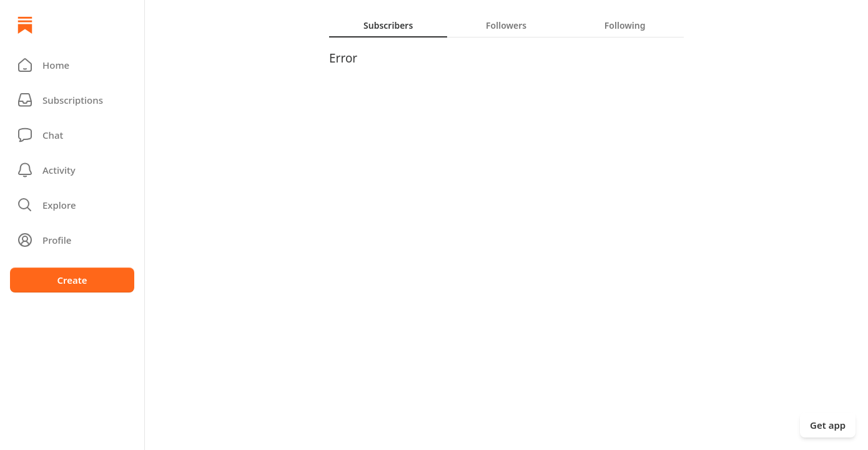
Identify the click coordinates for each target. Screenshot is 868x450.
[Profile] (72, 240)
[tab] (388, 25)
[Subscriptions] (72, 100)
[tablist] (506, 25)
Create (72, 280)
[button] (72, 65)
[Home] (25, 25)
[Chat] (72, 135)
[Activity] (72, 170)
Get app (828, 425)
